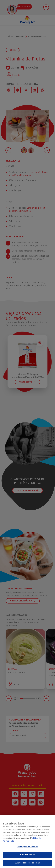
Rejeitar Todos (27, 857)
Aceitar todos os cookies (27, 865)
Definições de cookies (28, 849)
